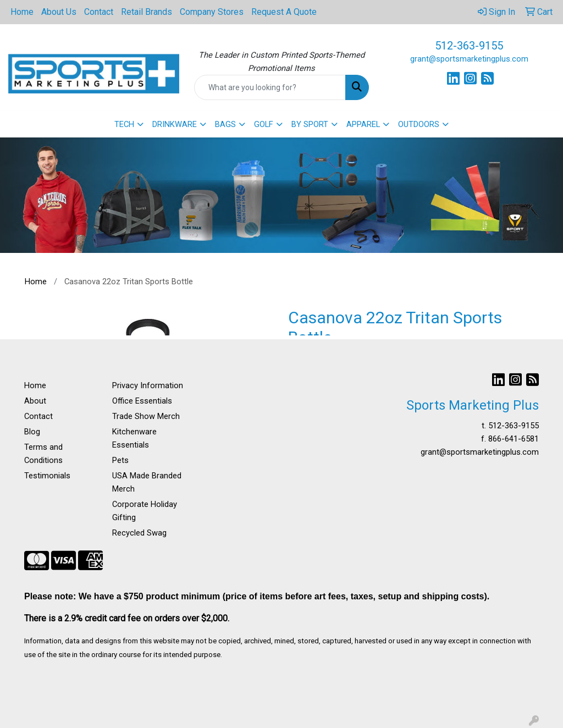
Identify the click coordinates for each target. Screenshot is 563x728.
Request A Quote (284, 12)
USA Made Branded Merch (147, 482)
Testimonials (47, 476)
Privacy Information (148, 385)
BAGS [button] (225, 124)
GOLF (264, 124)
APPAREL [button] (363, 124)
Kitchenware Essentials (134, 438)
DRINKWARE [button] (175, 124)
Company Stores (212, 12)
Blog (32, 432)
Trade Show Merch (146, 416)
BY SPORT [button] (310, 124)
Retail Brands (147, 12)
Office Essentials (142, 401)
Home (22, 12)
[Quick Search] (270, 87)
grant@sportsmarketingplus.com (469, 59)
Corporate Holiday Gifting (145, 511)
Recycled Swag (139, 533)
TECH (124, 124)
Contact (99, 12)
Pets (120, 460)
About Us (59, 12)
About (35, 401)
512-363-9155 (469, 46)
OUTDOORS (419, 124)
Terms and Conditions (43, 454)
